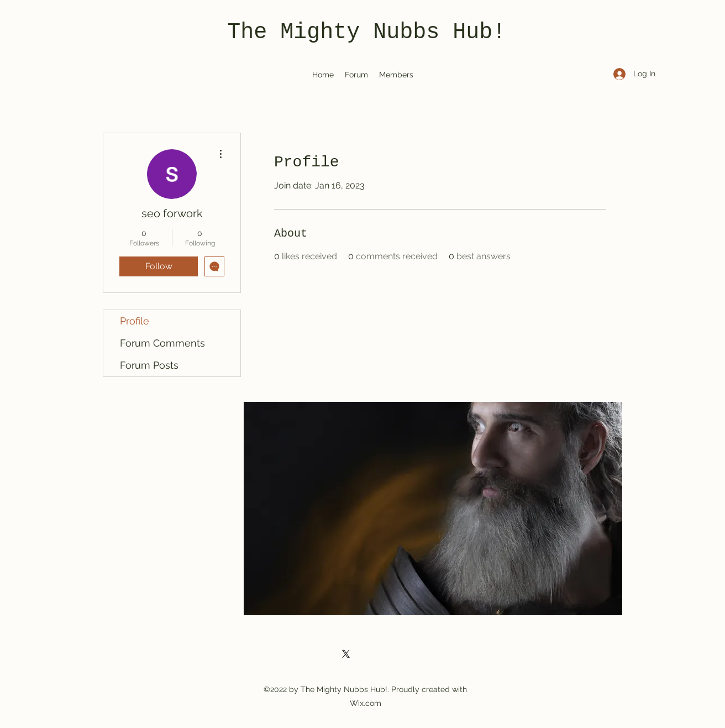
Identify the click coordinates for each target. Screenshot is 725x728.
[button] (433, 509)
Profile (135, 321)
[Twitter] (346, 654)
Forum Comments (162, 343)
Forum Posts (149, 365)
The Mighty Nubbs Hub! (366, 32)
